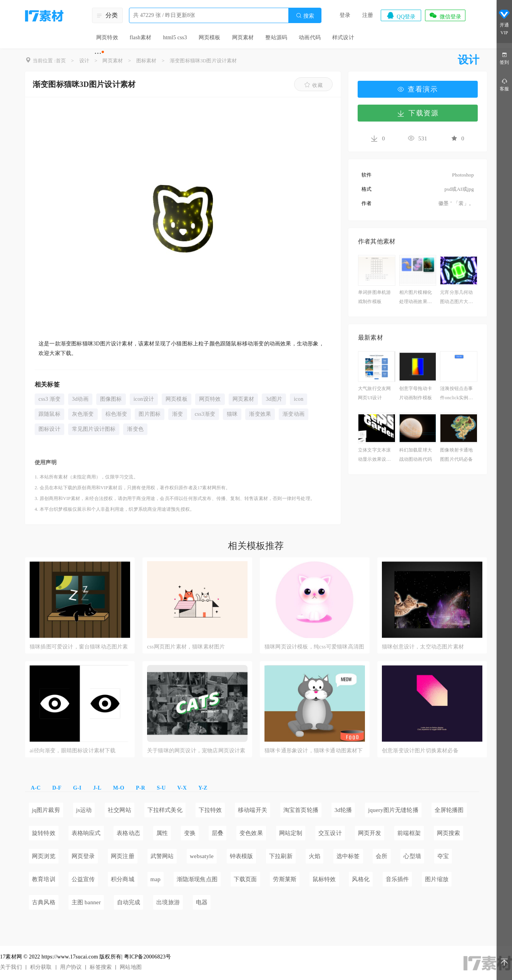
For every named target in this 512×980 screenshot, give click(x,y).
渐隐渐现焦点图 (197, 879)
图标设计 (49, 429)
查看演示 (418, 89)
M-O (118, 788)
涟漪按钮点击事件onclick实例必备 (457, 394)
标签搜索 (101, 967)
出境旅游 (168, 902)
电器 (202, 902)
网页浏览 (44, 856)
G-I (77, 788)
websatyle (202, 856)
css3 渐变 (49, 399)
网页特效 (107, 37)
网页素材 (243, 37)
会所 (381, 856)
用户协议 (71, 967)
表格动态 (128, 833)
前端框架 (409, 833)
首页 (61, 61)
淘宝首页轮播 (301, 810)
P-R (141, 788)
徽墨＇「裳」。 (456, 203)
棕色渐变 (116, 414)
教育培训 (44, 879)
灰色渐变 (83, 414)
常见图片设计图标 (94, 429)
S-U (161, 788)
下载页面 (245, 879)
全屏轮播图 (449, 810)
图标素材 (146, 61)
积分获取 (41, 967)
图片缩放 (437, 879)
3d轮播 (343, 810)
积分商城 (123, 879)
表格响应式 (86, 833)
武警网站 (162, 856)
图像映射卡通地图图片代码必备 (456, 455)
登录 (345, 15)
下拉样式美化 (165, 810)
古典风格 (44, 902)
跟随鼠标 (49, 414)
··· (98, 53)
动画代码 (310, 37)
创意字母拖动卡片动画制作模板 (416, 393)
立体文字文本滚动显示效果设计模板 (374, 456)
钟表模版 (242, 856)
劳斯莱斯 (285, 879)
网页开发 (370, 833)
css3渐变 (205, 414)
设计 (84, 61)
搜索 (305, 16)
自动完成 (129, 902)
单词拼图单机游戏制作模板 (374, 297)
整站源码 (276, 37)
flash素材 (141, 37)
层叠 (218, 833)
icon (299, 399)
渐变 (177, 414)
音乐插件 (397, 879)
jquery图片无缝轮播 (393, 810)
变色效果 (251, 833)
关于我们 (11, 967)
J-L (97, 788)
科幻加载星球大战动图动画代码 (416, 455)
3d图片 (274, 399)
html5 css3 (175, 37)
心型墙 (412, 856)
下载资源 (418, 113)
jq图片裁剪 (46, 810)
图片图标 (150, 414)
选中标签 (348, 856)
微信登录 (445, 15)
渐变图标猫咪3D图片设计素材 (203, 61)
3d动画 (80, 399)
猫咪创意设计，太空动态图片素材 (423, 647)
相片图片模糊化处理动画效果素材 (416, 298)
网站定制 (291, 833)
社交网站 (120, 810)
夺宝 (443, 856)
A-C (36, 788)
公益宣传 (83, 879)
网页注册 (123, 856)
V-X (182, 788)
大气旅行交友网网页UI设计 (374, 393)
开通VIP (504, 22)
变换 (190, 833)
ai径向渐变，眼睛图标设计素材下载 (73, 751)
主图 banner (86, 902)
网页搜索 (449, 833)
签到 (504, 58)
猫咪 (232, 414)
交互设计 (330, 833)
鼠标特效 (324, 879)
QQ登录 (401, 15)
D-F (57, 788)
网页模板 (210, 37)
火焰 (315, 856)
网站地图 (131, 967)
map (156, 879)
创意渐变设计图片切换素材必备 (420, 751)
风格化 (361, 879)
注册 (368, 15)
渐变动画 (294, 414)
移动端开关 (253, 810)
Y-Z (203, 788)
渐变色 (135, 429)
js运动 (84, 810)
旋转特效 (44, 833)
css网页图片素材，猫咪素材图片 (186, 647)
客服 (504, 84)
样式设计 (343, 37)
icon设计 (144, 399)
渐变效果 (260, 414)
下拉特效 (210, 810)
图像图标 (111, 399)
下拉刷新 (281, 856)
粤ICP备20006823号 (148, 957)
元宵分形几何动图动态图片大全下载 (456, 298)
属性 (162, 833)
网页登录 (83, 856)
